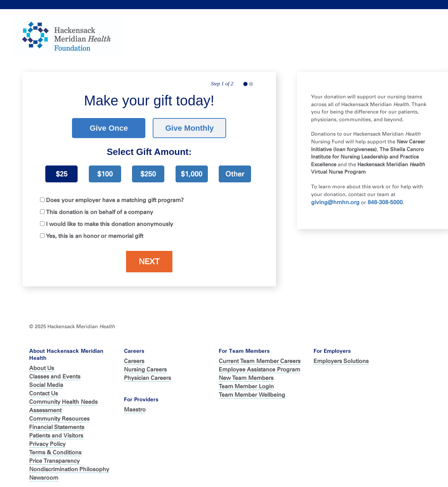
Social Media (46, 381)
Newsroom (44, 474)
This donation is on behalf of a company (100, 209)
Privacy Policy (47, 440)
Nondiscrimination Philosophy (69, 466)
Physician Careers (147, 374)
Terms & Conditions (55, 449)
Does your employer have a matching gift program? (115, 197)
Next (149, 258)
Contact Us (44, 390)
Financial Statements (57, 424)
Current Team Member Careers (260, 358)
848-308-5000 (385, 199)
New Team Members (246, 374)
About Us (42, 365)
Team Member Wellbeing (252, 391)
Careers (134, 358)
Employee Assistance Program (259, 366)
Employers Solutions (341, 358)
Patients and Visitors (56, 432)
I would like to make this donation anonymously (110, 221)
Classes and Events (55, 373)
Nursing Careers (145, 366)
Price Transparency (54, 457)
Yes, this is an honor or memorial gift (95, 233)
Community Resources (59, 415)
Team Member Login (246, 383)
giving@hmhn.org (335, 199)
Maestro (135, 406)
